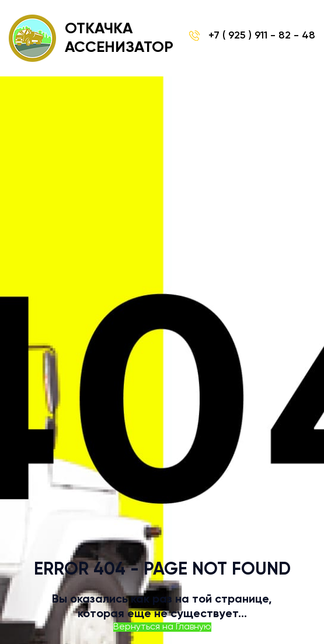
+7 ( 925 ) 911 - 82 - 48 (252, 36)
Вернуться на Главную (162, 627)
